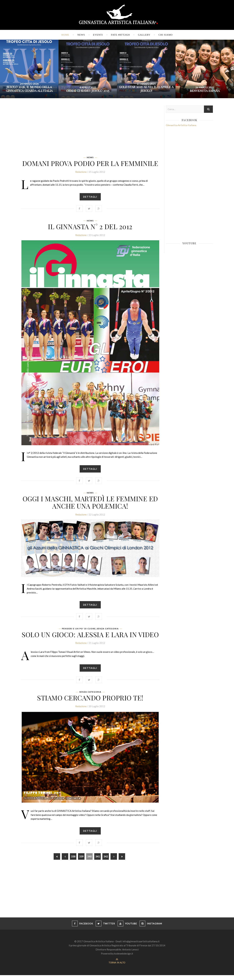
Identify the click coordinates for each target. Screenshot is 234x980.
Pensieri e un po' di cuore (79, 631)
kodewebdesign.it (124, 958)
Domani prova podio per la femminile (90, 163)
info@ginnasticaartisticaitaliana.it (141, 946)
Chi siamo (166, 35)
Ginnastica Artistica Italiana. (181, 125)
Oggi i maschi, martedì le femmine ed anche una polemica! (90, 504)
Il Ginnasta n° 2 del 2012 (90, 227)
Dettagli (90, 198)
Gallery (144, 35)
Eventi (98, 35)
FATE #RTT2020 (120, 35)
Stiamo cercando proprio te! (90, 702)
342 (106, 861)
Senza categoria (108, 631)
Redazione (81, 173)
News (81, 35)
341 (98, 861)
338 (73, 861)
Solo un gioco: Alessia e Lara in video (90, 637)
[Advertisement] (90, 128)
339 (81, 861)
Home (65, 35)
